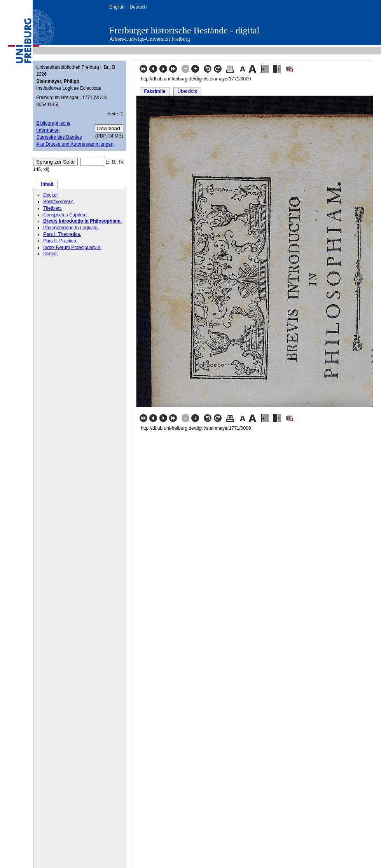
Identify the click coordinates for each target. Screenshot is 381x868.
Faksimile (155, 91)
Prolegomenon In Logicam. (71, 228)
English (117, 7)
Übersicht (187, 91)
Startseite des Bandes (59, 137)
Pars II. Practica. (60, 241)
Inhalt (47, 184)
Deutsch (138, 7)
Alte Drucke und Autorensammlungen (75, 144)
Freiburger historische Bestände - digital (184, 30)
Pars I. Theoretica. (62, 234)
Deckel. (51, 195)
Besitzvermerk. (59, 202)
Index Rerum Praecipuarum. (72, 248)
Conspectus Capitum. (66, 215)
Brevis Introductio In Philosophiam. (82, 221)
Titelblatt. (52, 208)
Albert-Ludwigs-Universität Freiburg (150, 39)
